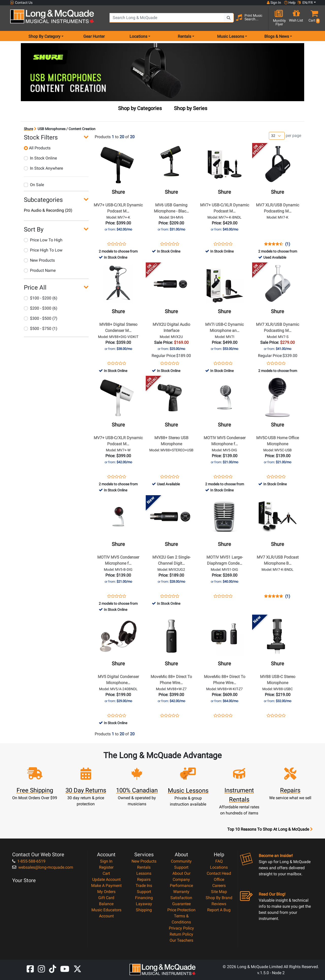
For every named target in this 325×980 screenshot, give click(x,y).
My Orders (106, 892)
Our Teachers (181, 940)
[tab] (140, 109)
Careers (219, 886)
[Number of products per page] (277, 136)
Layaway (144, 904)
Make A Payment (106, 886)
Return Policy (181, 934)
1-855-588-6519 (29, 861)
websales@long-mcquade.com (43, 867)
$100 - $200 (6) (41, 298)
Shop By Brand (219, 898)
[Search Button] (229, 18)
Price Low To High (43, 240)
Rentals (144, 867)
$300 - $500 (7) (41, 318)
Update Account (106, 879)
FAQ (219, 861)
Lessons (144, 873)
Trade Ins (144, 886)
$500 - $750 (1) (41, 328)
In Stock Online (40, 158)
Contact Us (21, 3)
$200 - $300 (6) (41, 308)
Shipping (144, 910)
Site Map (219, 892)
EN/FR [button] (305, 3)
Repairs (144, 879)
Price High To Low (43, 250)
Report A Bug (219, 910)
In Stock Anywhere (43, 168)
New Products (39, 260)
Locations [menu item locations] (138, 36)
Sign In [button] (274, 3)
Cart (106, 873)
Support (144, 892)
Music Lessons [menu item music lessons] (231, 36)
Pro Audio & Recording (48, 210)
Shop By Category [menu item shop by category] (44, 36)
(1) (288, 244)
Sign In (106, 861)
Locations (219, 867)
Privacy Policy (181, 928)
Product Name (40, 270)
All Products (37, 148)
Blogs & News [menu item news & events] (277, 36)
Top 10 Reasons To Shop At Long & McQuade (270, 829)
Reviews (219, 904)
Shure (28, 129)
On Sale (34, 185)
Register (106, 867)
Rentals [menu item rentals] (184, 36)
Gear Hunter (94, 36)
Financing (144, 898)
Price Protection (181, 910)
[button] (313, 18)
